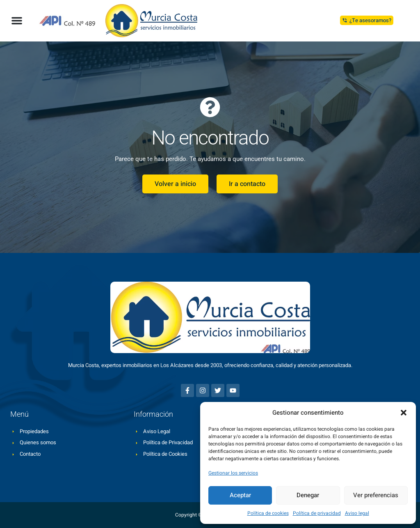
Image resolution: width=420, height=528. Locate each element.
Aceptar (240, 495)
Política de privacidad (317, 513)
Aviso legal (357, 513)
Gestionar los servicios (233, 473)
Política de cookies (268, 513)
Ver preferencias (376, 495)
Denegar (308, 495)
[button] (404, 413)
